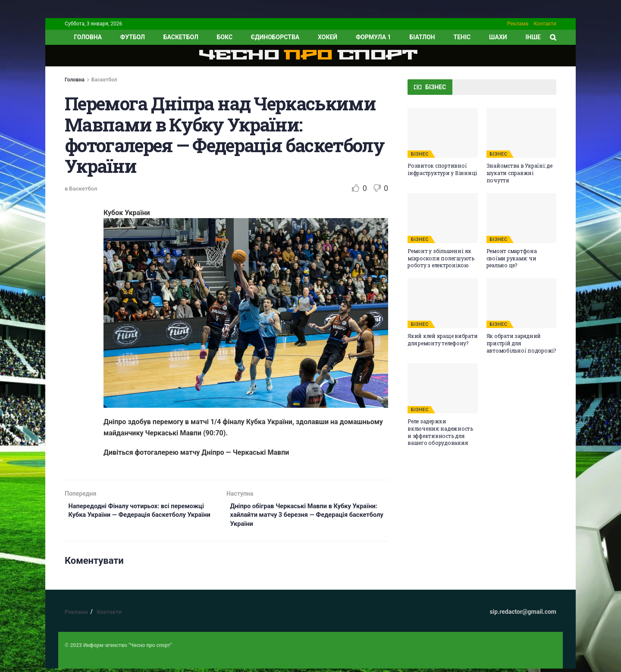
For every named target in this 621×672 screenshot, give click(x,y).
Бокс (225, 37)
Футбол (133, 37)
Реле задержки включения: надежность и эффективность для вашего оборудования (440, 432)
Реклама (518, 24)
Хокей (328, 37)
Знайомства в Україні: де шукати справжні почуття (519, 173)
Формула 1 (373, 37)
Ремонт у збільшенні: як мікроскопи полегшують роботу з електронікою (441, 258)
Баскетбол (181, 37)
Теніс (462, 37)
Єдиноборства (275, 37)
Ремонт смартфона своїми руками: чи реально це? (512, 258)
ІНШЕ (533, 37)
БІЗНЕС (420, 154)
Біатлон (422, 37)
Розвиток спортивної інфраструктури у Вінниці (442, 169)
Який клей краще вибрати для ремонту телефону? (442, 339)
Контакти (545, 24)
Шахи (498, 37)
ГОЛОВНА (88, 37)
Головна (75, 80)
